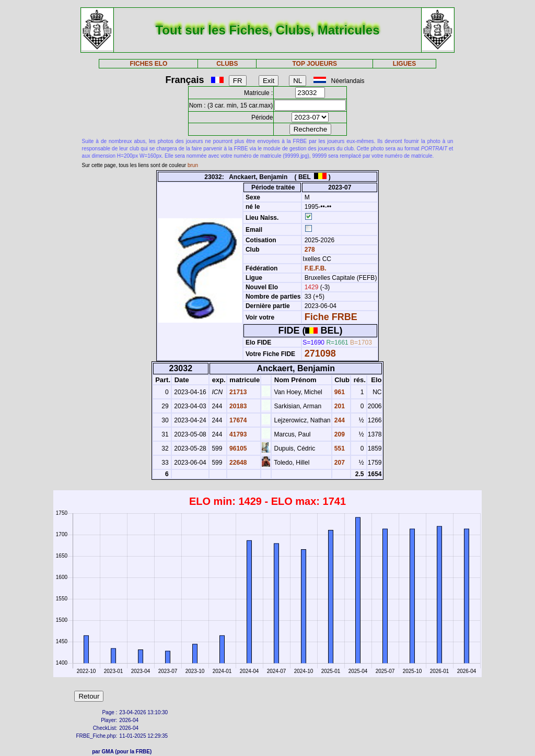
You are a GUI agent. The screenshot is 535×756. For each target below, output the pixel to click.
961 (339, 392)
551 (339, 448)
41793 (237, 434)
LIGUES (405, 64)
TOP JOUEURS (315, 64)
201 (339, 406)
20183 (237, 406)
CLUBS (227, 64)
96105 (237, 448)
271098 (320, 353)
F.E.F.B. (316, 268)
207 (339, 463)
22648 (237, 463)
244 (339, 420)
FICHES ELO (148, 64)
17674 (237, 420)
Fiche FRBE (331, 317)
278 (309, 250)
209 (339, 434)
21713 (237, 392)
